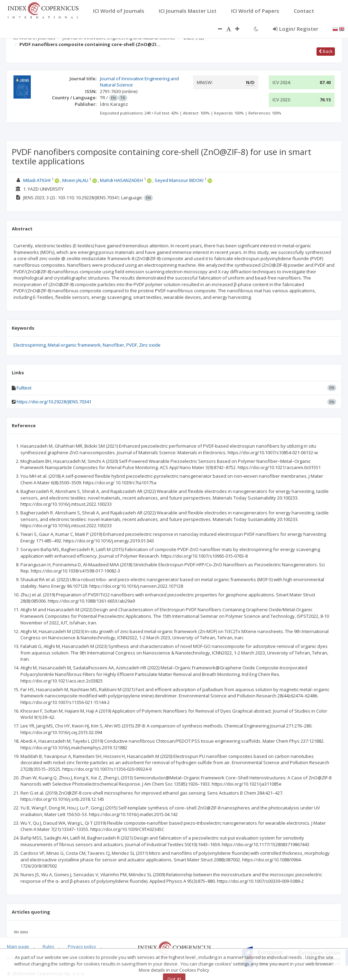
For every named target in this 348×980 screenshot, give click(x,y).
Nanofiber (113, 345)
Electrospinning (30, 345)
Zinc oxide (150, 345)
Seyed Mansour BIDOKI (179, 180)
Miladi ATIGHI (37, 180)
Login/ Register (296, 29)
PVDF (132, 345)
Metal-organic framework (74, 345)
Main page (18, 946)
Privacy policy (82, 946)
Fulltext (24, 388)
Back (326, 51)
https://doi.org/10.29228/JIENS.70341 (54, 402)
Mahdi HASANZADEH (121, 180)
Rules (48, 946)
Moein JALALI (75, 180)
